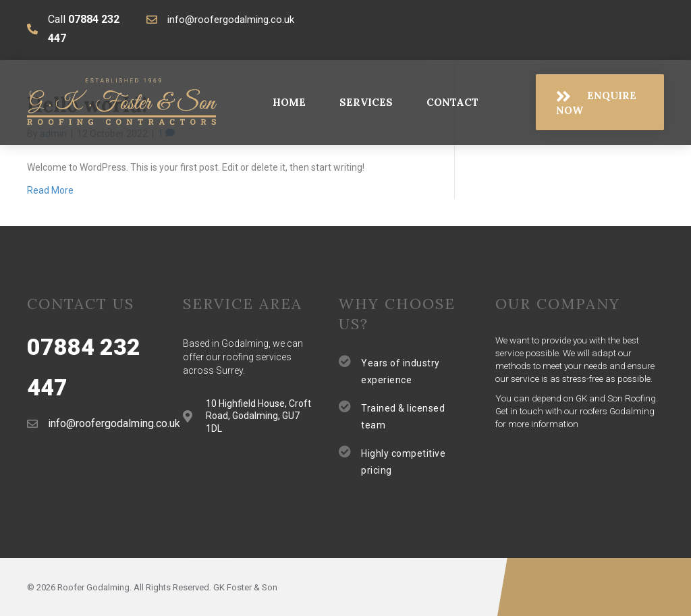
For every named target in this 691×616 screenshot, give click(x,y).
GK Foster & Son (245, 587)
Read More (50, 190)
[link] (289, 103)
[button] (600, 102)
